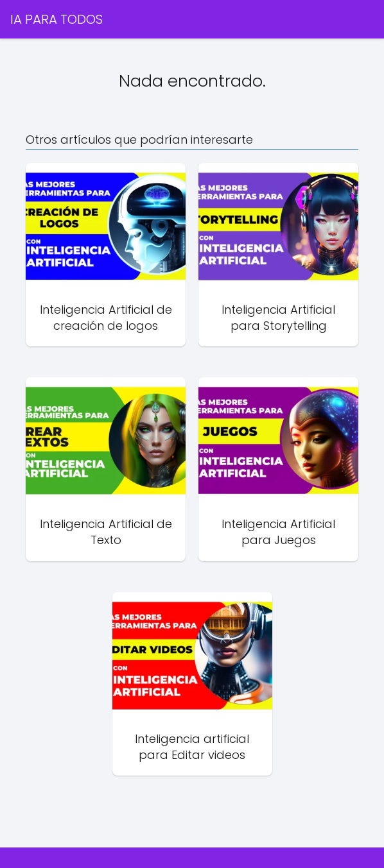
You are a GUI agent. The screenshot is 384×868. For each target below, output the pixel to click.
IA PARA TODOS (57, 19)
